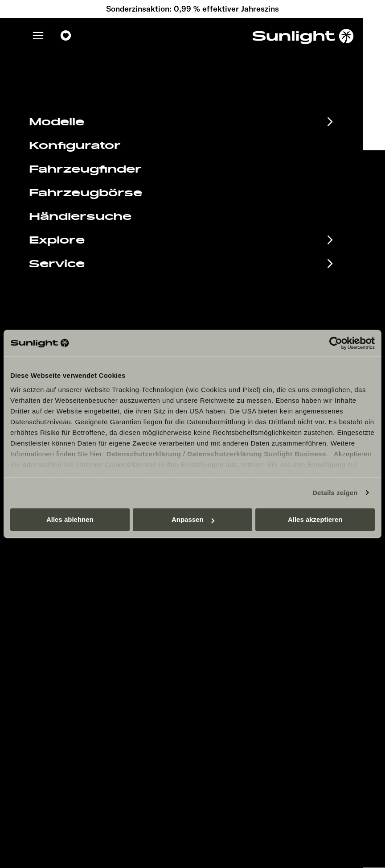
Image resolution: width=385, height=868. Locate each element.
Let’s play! (237, 652)
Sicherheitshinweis (250, 599)
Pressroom (238, 559)
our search (233, 118)
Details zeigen (335, 493)
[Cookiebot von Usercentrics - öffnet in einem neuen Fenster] (336, 343)
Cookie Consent (246, 612)
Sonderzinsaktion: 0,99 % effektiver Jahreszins (192, 9)
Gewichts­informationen (256, 639)
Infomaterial (66, 561)
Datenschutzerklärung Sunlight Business (257, 454)
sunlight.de (110, 118)
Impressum (238, 572)
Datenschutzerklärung (144, 454)
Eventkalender (74, 546)
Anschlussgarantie (87, 590)
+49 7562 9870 (252, 287)
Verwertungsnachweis (254, 626)
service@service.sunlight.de (277, 275)
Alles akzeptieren (315, 519)
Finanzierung (71, 575)
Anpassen (193, 519)
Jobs (229, 545)
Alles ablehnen (70, 519)
